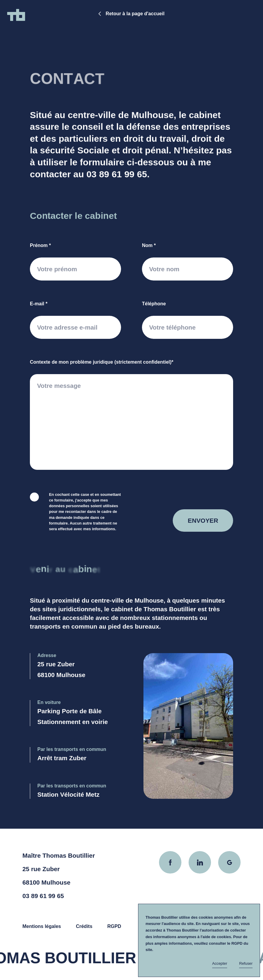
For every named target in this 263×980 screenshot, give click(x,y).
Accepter (220, 963)
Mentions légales (42, 926)
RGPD (114, 926)
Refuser (246, 963)
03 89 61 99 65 (117, 177)
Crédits (84, 926)
